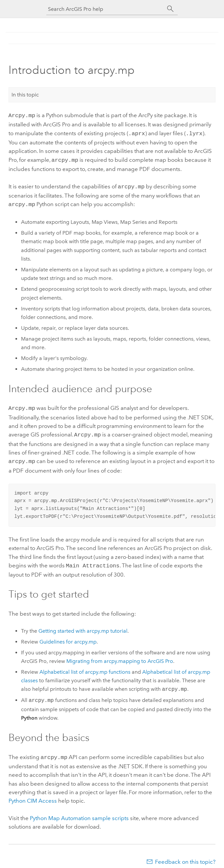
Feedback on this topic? (185, 855)
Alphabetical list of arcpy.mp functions (85, 666)
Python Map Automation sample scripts (79, 812)
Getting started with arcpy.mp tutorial (83, 625)
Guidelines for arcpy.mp (68, 636)
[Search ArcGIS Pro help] (105, 9)
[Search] (170, 9)
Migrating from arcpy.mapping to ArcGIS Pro (120, 655)
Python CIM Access (33, 794)
